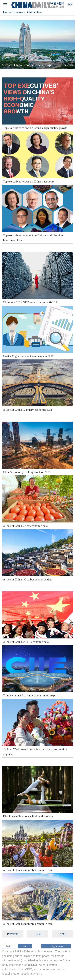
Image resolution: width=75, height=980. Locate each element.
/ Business (18, 12)
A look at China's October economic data (28, 579)
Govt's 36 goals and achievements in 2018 (28, 356)
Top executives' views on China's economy (29, 182)
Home (7, 12)
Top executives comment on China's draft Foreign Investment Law (33, 238)
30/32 (38, 934)
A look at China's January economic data (27, 410)
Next (62, 934)
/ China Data (33, 12)
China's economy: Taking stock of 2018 (27, 472)
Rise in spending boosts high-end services (28, 816)
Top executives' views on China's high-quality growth (35, 128)
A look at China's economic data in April (28, 65)
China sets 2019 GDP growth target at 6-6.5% (30, 302)
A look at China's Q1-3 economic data (26, 642)
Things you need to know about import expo (30, 695)
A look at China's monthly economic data (28, 870)
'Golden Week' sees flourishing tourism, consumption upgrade (35, 752)
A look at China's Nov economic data (25, 526)
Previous (13, 934)
